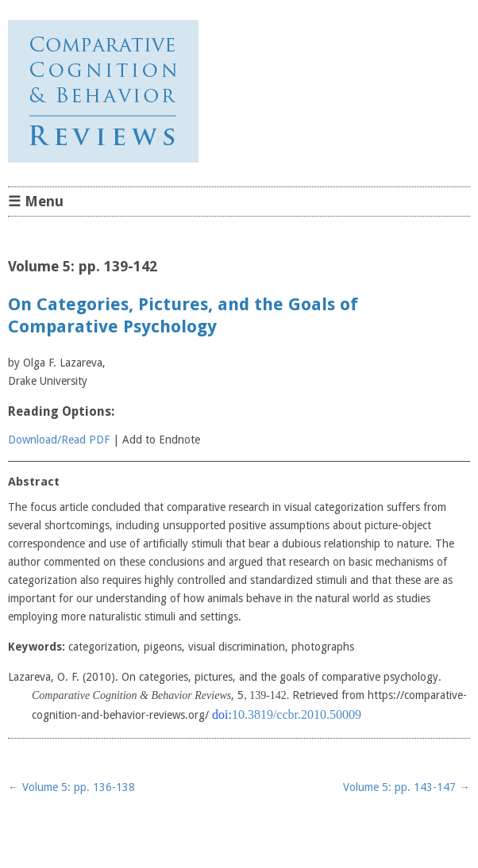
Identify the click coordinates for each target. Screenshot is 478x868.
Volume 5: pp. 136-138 (71, 787)
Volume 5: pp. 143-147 (407, 787)
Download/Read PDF (59, 440)
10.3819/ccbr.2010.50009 (297, 714)
